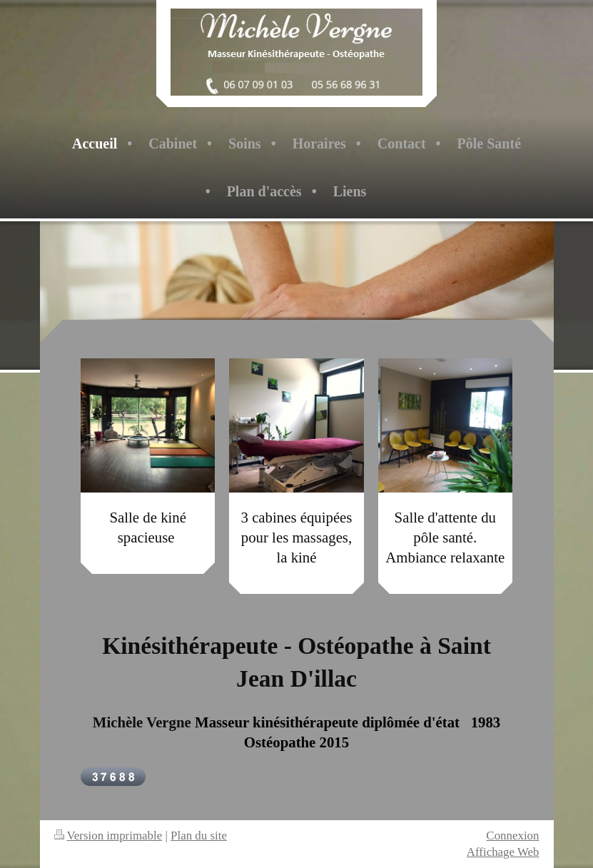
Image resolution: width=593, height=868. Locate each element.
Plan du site (199, 836)
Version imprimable (108, 836)
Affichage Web (503, 852)
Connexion (512, 836)
